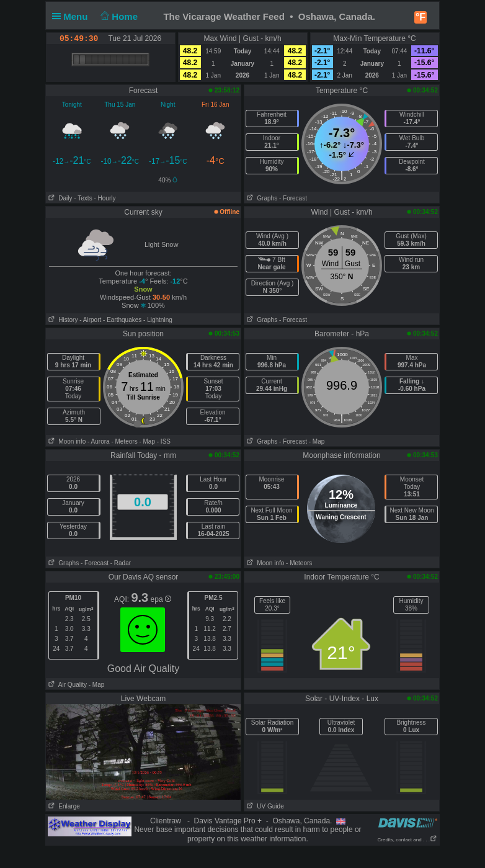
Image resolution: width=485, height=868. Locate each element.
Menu (73, 16)
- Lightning (158, 320)
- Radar (121, 563)
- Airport (90, 320)
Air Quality (66, 685)
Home (118, 16)
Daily (59, 198)
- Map (147, 441)
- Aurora (99, 441)
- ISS (164, 441)
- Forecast (293, 198)
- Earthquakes (122, 320)
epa (161, 599)
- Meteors (124, 441)
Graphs (261, 198)
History (62, 320)
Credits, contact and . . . (407, 840)
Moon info (66, 441)
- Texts (83, 198)
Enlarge (63, 806)
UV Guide (264, 806)
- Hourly (105, 198)
